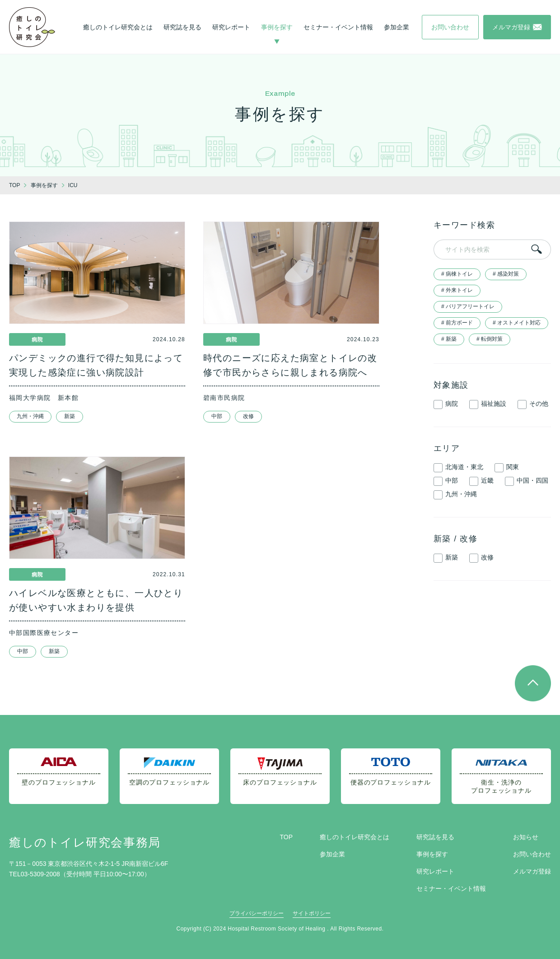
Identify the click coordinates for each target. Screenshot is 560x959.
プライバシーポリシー (257, 913)
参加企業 (397, 27)
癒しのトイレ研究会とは (118, 27)
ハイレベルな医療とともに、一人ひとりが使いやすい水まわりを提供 (96, 600)
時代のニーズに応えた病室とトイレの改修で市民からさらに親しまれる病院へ (290, 365)
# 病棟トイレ (457, 274)
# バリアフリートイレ (468, 306)
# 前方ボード (457, 323)
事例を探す (277, 27)
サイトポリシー (312, 913)
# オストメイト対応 (517, 323)
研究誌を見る (182, 27)
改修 (248, 416)
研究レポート (231, 27)
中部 (217, 416)
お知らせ (526, 837)
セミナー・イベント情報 (338, 27)
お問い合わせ (532, 854)
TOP (286, 837)
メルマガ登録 (532, 871)
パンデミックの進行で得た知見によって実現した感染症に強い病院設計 (96, 365)
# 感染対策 (506, 274)
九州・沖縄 (30, 416)
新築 (70, 416)
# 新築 (449, 339)
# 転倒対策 (490, 339)
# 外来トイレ (457, 290)
